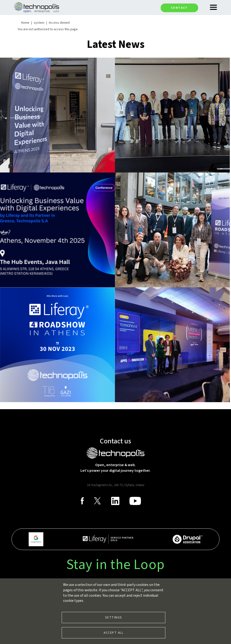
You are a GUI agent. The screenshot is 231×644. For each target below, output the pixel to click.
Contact (179, 8)
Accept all (114, 633)
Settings (114, 617)
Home (25, 23)
